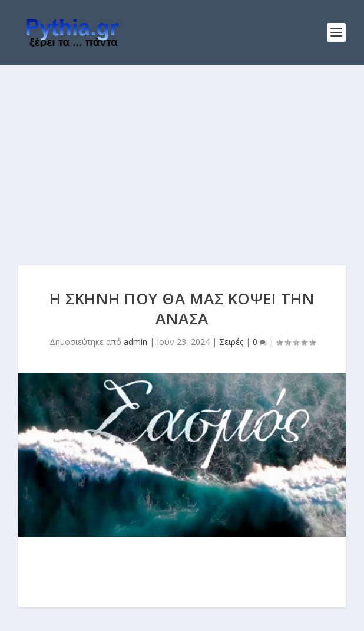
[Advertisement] (182, 153)
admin (135, 342)
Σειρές (231, 342)
